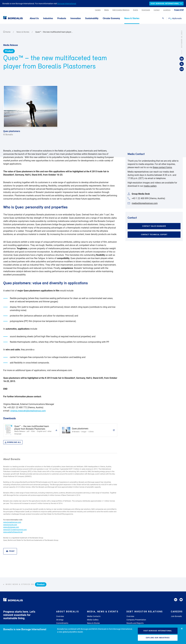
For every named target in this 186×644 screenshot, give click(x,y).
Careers (177, 612)
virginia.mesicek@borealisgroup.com (28, 411)
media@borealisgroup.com (145, 203)
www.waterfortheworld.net (13, 532)
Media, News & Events (103, 612)
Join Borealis (176, 616)
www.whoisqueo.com (11, 527)
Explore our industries (158, 638)
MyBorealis (175, 18)
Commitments (62, 623)
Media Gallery (93, 620)
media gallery (150, 186)
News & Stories (23, 32)
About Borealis (68, 612)
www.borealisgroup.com (12, 522)
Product (9, 51)
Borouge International (67, 4)
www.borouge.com (10, 525)
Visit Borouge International (158, 631)
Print (10, 551)
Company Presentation (136, 620)
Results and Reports (135, 623)
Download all (13, 442)
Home (7, 32)
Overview (60, 616)
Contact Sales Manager (154, 226)
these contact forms (162, 167)
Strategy (60, 620)
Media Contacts (94, 616)
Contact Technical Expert (154, 235)
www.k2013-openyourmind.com (15, 530)
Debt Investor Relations (145, 612)
